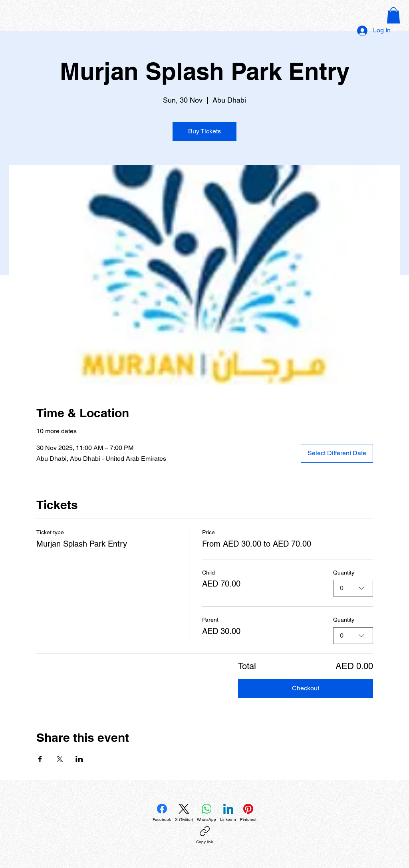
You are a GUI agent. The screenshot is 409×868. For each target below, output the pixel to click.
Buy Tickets (204, 131)
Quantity (344, 573)
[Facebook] (162, 813)
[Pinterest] (248, 813)
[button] (393, 15)
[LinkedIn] (228, 813)
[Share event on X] (60, 759)
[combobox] (353, 588)
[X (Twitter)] (184, 813)
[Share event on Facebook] (40, 759)
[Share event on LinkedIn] (79, 759)
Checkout (306, 688)
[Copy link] (204, 835)
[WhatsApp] (206, 813)
